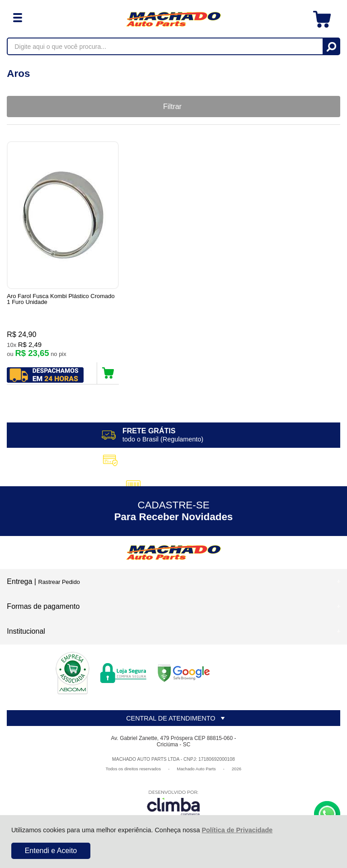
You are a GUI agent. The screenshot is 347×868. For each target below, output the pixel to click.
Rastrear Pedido (59, 584)
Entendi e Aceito (51, 851)
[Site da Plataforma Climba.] (173, 805)
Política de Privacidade (237, 830)
